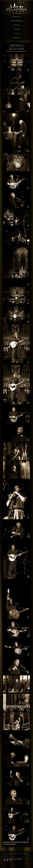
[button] (16, 63)
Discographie (17, 21)
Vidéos (17, 29)
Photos (17, 25)
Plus (17, 34)
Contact (16, 38)
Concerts (17, 17)
